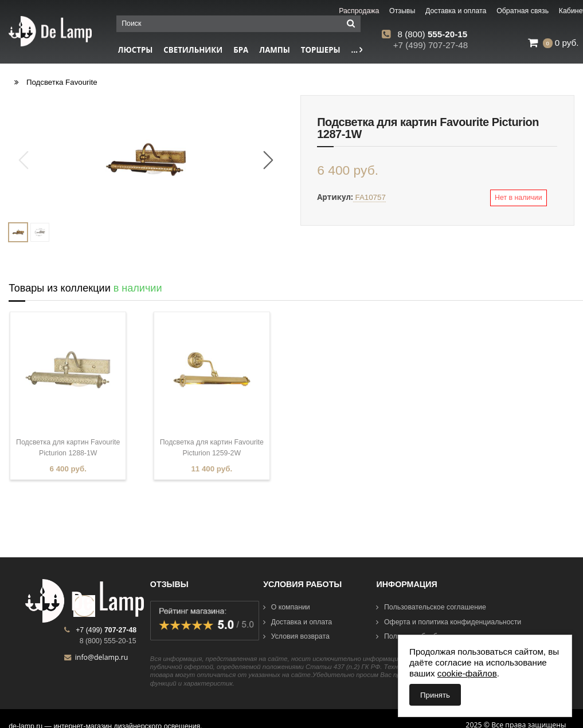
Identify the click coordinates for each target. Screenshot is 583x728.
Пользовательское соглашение (431, 607)
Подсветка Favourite (62, 82)
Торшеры (321, 50)
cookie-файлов (467, 673)
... (357, 50)
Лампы (275, 50)
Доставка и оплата (298, 622)
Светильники (193, 50)
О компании (287, 607)
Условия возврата (296, 636)
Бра (241, 50)
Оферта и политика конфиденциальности (449, 622)
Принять (435, 695)
